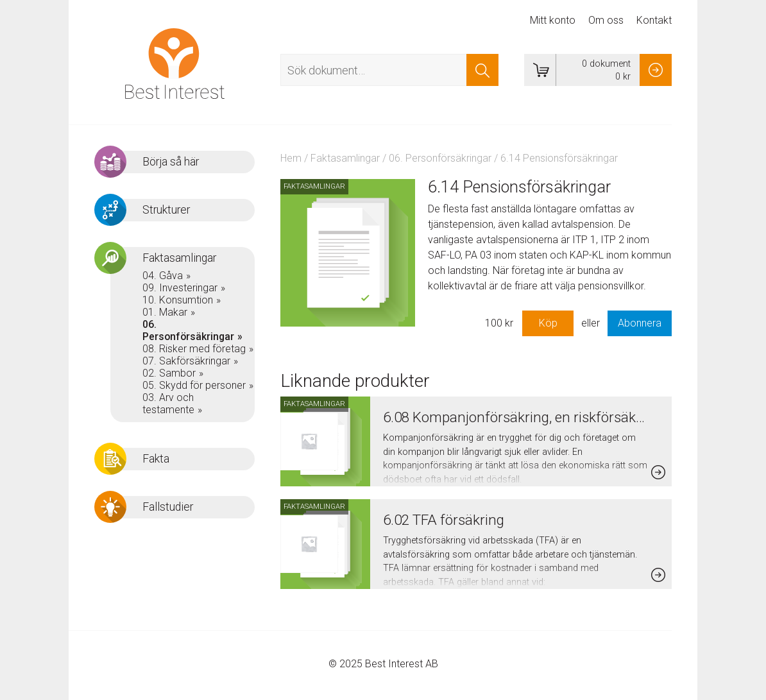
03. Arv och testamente (168, 404)
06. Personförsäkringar (440, 158)
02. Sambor (169, 373)
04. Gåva (163, 276)
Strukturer (166, 210)
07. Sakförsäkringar (186, 361)
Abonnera (640, 323)
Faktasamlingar (345, 158)
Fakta (156, 459)
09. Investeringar (180, 288)
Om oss (606, 20)
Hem (291, 158)
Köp (548, 323)
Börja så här (171, 162)
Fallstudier (168, 507)
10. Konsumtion (178, 300)
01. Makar (165, 312)
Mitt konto (553, 20)
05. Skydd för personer (194, 385)
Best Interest (174, 64)
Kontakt (654, 20)
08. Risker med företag (194, 349)
